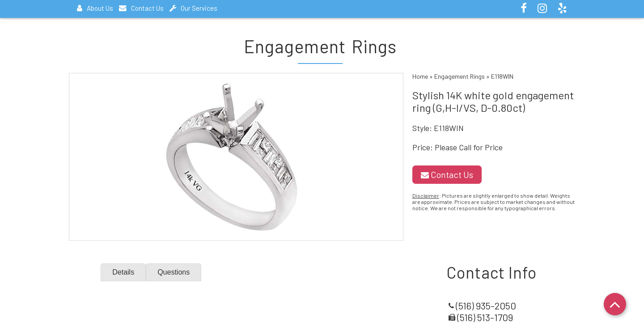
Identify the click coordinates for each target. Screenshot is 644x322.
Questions (174, 272)
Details (123, 272)
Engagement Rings (460, 76)
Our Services (193, 8)
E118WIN (502, 76)
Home (420, 76)
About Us (95, 8)
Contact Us (141, 8)
